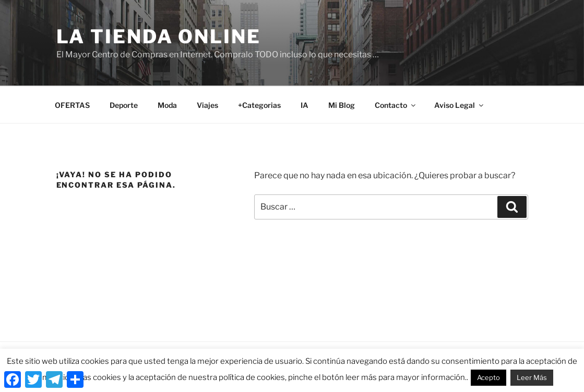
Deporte (124, 105)
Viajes (207, 105)
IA (305, 105)
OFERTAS (72, 105)
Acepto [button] (488, 377)
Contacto (396, 105)
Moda (167, 105)
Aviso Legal (460, 105)
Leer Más (532, 377)
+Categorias (259, 105)
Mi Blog (342, 105)
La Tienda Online (159, 36)
